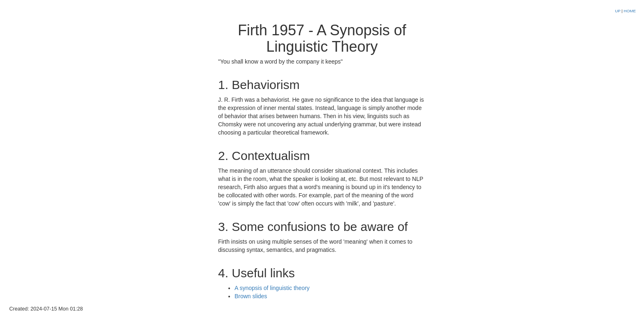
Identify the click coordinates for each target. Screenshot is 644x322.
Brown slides (251, 296)
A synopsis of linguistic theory (272, 288)
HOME (630, 11)
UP (618, 11)
